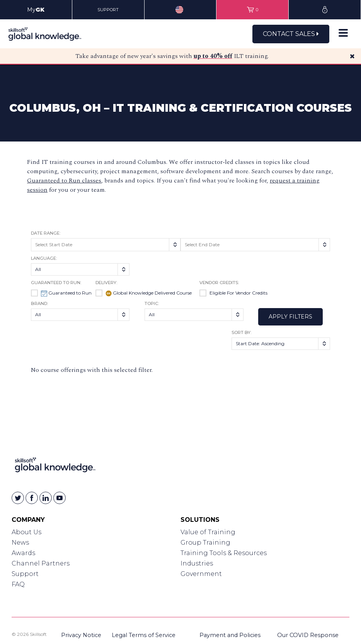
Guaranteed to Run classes (64, 181)
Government (201, 574)
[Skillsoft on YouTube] (60, 498)
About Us (26, 532)
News (20, 543)
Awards (23, 553)
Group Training (205, 543)
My (36, 10)
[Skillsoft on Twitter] (18, 498)
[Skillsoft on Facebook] (32, 498)
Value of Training (208, 532)
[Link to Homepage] (55, 466)
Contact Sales (291, 34)
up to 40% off (213, 56)
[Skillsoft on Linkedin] (46, 498)
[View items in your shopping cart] (252, 10)
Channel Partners (41, 563)
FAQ (18, 584)
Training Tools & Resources (224, 553)
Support (25, 574)
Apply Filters (290, 317)
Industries (197, 563)
